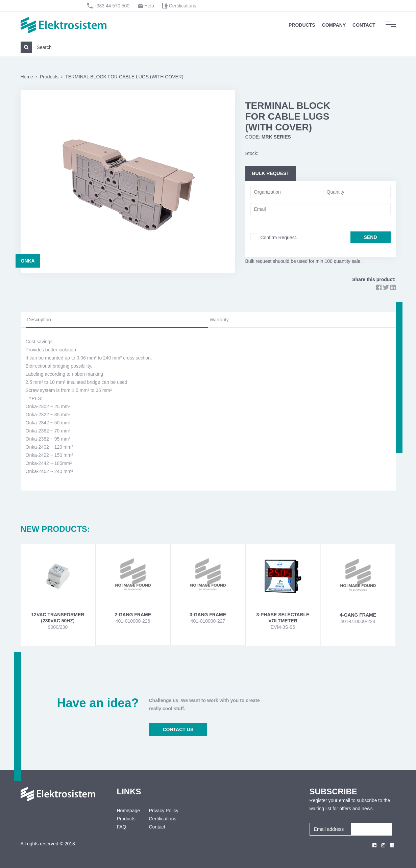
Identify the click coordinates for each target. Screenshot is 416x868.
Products (302, 25)
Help (149, 6)
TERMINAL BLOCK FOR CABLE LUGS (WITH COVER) (124, 77)
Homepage (128, 811)
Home (27, 77)
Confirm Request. (279, 238)
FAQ (122, 827)
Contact (364, 25)
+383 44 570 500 (112, 6)
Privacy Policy (164, 811)
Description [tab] (39, 320)
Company (334, 25)
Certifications (183, 6)
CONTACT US (178, 729)
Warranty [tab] (219, 320)
